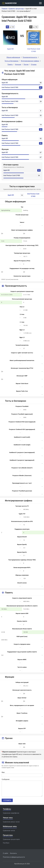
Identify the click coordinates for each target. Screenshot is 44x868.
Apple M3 (5, 83)
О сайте (5, 853)
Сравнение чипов (9, 831)
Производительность (30, 57)
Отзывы (34, 64)
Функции (18, 64)
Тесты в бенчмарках (12, 61)
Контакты (13, 853)
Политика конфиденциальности (14, 857)
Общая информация (13, 57)
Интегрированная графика (30, 61)
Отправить (7, 800)
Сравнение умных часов (11, 822)
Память (10, 64)
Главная (4, 9)
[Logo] (10, 3)
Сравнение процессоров (11, 839)
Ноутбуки (6, 843)
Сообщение (6, 779)
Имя (3, 772)
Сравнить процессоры (16, 9)
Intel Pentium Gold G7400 (10, 87)
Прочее (26, 64)
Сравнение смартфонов (11, 813)
